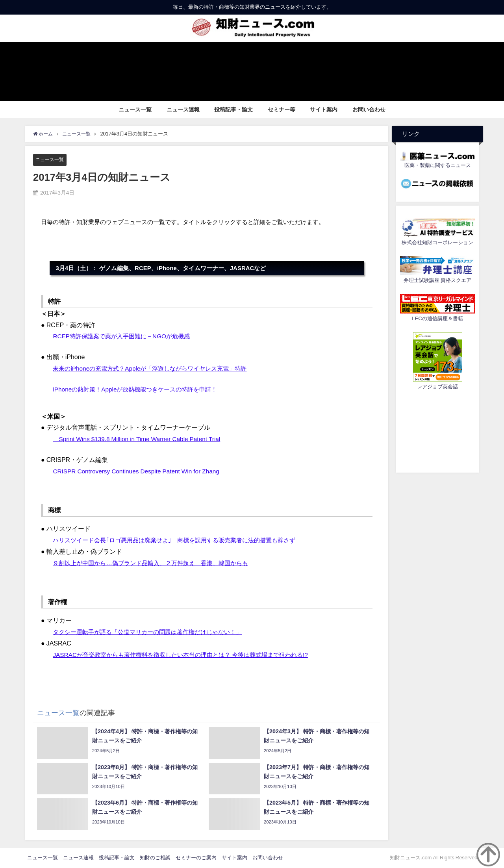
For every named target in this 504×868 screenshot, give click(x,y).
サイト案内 (324, 109)
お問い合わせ (369, 109)
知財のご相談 (155, 858)
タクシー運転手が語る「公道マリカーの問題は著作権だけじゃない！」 (154, 632)
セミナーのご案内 (196, 858)
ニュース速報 (183, 109)
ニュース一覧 (135, 109)
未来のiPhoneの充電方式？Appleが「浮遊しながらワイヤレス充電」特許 (156, 368)
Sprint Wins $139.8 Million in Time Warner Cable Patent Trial (140, 439)
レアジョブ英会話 (437, 387)
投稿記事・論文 (233, 109)
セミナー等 (282, 109)
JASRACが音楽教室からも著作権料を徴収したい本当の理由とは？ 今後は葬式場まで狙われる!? (188, 655)
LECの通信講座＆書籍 (437, 318)
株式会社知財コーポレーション (437, 242)
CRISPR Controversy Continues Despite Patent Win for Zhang (139, 471)
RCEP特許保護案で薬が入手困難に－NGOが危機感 (125, 336)
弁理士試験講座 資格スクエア (437, 280)
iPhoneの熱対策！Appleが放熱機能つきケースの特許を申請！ (140, 389)
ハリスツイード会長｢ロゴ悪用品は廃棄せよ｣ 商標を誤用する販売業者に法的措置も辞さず (182, 540)
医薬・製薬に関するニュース (438, 165)
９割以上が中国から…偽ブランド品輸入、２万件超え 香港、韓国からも (157, 563)
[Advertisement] (437, 430)
